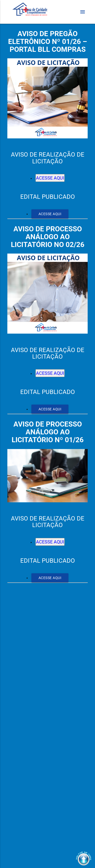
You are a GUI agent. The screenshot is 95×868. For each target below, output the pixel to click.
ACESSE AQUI (50, 178)
